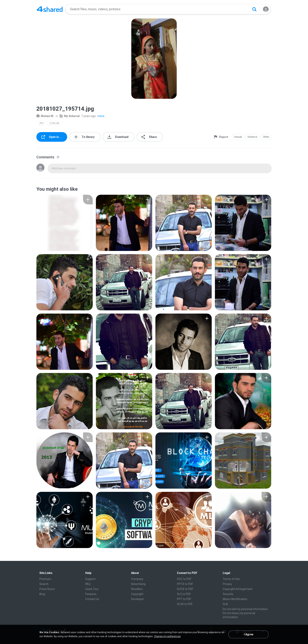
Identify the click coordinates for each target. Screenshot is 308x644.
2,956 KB (54, 123)
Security (228, 594)
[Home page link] (50, 9)
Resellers (137, 589)
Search (44, 584)
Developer (138, 599)
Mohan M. (45, 116)
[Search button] (254, 9)
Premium (45, 579)
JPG (41, 123)
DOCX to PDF (185, 589)
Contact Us (92, 599)
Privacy (227, 584)
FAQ (88, 584)
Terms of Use (231, 579)
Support (90, 579)
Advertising (138, 584)
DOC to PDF (184, 579)
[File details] (65, 223)
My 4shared (70, 116)
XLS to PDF (184, 594)
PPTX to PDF (185, 584)
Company (137, 579)
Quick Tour (92, 589)
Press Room (47, 589)
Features (91, 594)
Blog (42, 594)
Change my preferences (167, 636)
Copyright (137, 594)
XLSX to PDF (185, 604)
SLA (225, 604)
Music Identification (235, 599)
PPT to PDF (184, 599)
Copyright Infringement (238, 589)
